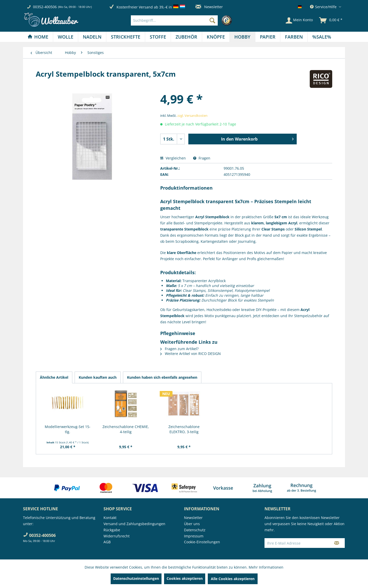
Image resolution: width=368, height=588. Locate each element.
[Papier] (268, 37)
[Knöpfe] (216, 37)
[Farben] (294, 37)
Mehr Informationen (266, 567)
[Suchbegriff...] (174, 20)
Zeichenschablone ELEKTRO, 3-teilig (184, 429)
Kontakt (110, 518)
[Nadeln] (92, 37)
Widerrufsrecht (117, 536)
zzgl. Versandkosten (192, 116)
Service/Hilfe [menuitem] (324, 7)
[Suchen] (212, 20)
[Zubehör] (186, 37)
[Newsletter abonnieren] (337, 543)
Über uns (192, 524)
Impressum (194, 536)
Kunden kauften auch (98, 377)
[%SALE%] (322, 37)
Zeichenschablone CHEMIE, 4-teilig (126, 429)
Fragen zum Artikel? (179, 349)
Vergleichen (173, 158)
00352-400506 (45, 7)
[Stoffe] (158, 37)
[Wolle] (66, 37)
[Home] (38, 37)
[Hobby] (242, 37)
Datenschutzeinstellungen (136, 578)
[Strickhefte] (126, 37)
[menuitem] (183, 20)
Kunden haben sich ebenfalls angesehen (162, 377)
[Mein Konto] (299, 20)
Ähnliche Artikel (54, 377)
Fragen (202, 158)
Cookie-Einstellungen (202, 542)
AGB (107, 542)
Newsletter (209, 7)
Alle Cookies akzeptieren (233, 579)
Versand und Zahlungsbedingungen (134, 524)
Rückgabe (112, 530)
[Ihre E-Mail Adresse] (297, 543)
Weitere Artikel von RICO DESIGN (191, 354)
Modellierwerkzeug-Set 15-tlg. (68, 429)
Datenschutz (195, 530)
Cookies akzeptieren (185, 578)
